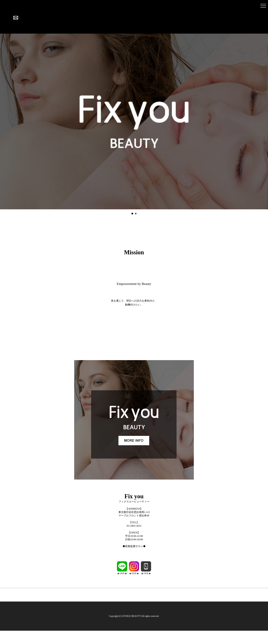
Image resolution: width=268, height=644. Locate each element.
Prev (4, 121)
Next (264, 121)
